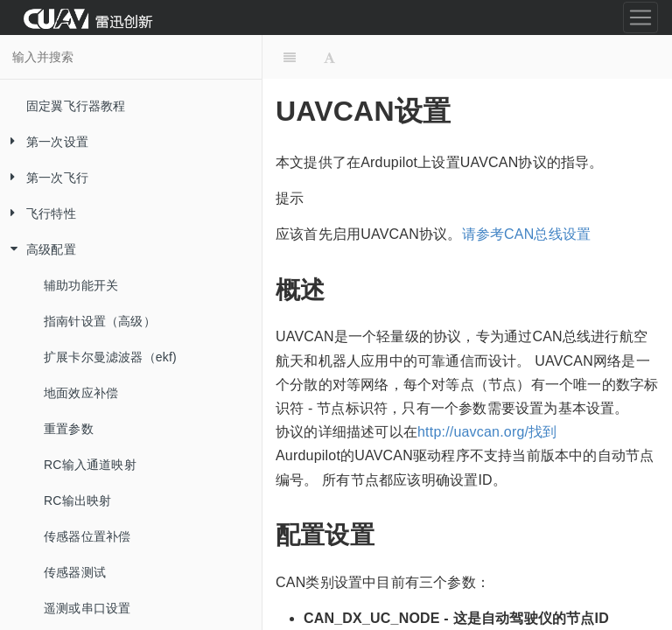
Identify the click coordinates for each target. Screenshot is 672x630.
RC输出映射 (77, 500)
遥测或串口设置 (87, 608)
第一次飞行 (44, 178)
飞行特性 (38, 214)
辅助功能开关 (81, 285)
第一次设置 (44, 142)
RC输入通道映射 (90, 465)
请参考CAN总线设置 (527, 234)
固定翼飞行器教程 (76, 106)
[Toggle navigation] (640, 17)
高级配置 (38, 250)
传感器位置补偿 (87, 536)
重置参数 (69, 429)
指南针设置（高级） (100, 321)
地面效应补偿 (81, 393)
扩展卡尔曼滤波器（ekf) (110, 357)
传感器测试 (75, 572)
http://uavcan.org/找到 (487, 432)
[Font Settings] (329, 57)
